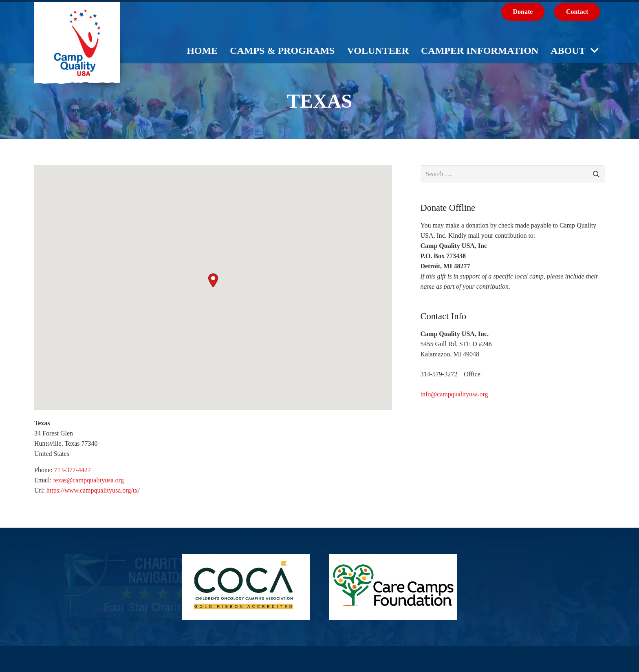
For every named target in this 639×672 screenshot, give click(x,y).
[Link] (108, 586)
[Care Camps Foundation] (393, 587)
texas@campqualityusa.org (89, 480)
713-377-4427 (72, 470)
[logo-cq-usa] (77, 48)
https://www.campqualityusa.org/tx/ (93, 490)
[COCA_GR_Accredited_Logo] (246, 587)
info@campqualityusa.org (454, 394)
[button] (213, 280)
